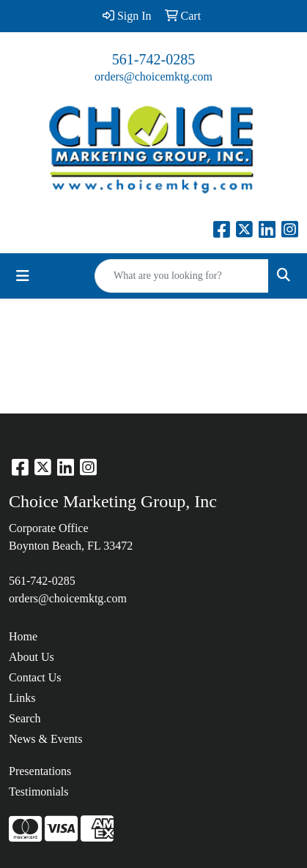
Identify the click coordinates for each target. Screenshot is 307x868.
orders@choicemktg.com (153, 76)
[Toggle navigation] (23, 276)
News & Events (45, 739)
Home (23, 636)
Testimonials (39, 792)
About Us (32, 657)
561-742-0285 (153, 59)
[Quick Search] (182, 276)
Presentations (40, 771)
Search (25, 718)
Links (22, 698)
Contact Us (35, 677)
